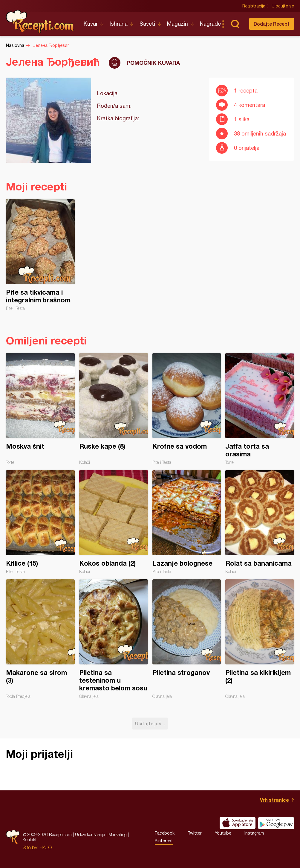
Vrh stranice (274, 800)
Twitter (195, 833)
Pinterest (164, 841)
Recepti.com (40, 21)
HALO (46, 847)
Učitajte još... (150, 723)
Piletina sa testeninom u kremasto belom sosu (114, 639)
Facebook (165, 833)
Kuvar (91, 24)
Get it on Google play (276, 823)
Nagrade (210, 24)
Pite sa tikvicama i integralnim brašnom (40, 255)
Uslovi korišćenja (90, 834)
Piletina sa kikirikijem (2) (260, 639)
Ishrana (119, 24)
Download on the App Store (238, 823)
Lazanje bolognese (187, 522)
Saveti (147, 24)
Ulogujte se (283, 6)
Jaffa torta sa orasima (260, 409)
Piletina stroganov (187, 639)
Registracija (254, 6)
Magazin (177, 24)
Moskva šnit (40, 409)
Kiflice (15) (40, 522)
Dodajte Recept (272, 24)
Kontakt (30, 839)
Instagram (254, 833)
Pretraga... (235, 24)
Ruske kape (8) (114, 409)
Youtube (223, 833)
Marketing (118, 834)
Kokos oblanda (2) (114, 522)
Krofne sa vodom (187, 409)
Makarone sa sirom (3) (40, 639)
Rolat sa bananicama (260, 522)
